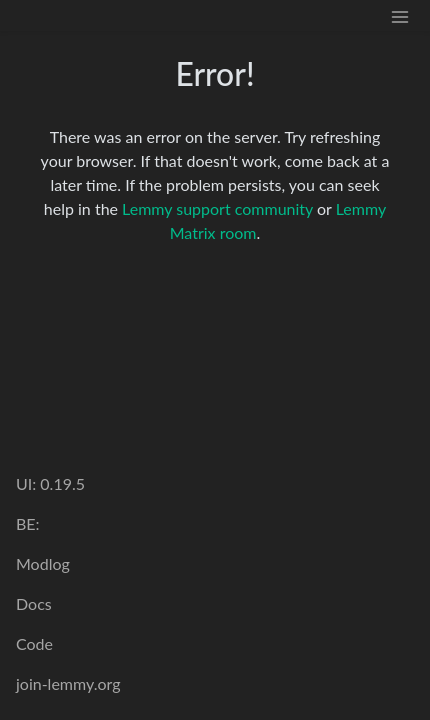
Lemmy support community (217, 208)
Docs (34, 603)
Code (34, 643)
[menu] (400, 15)
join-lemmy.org (68, 683)
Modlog (43, 563)
